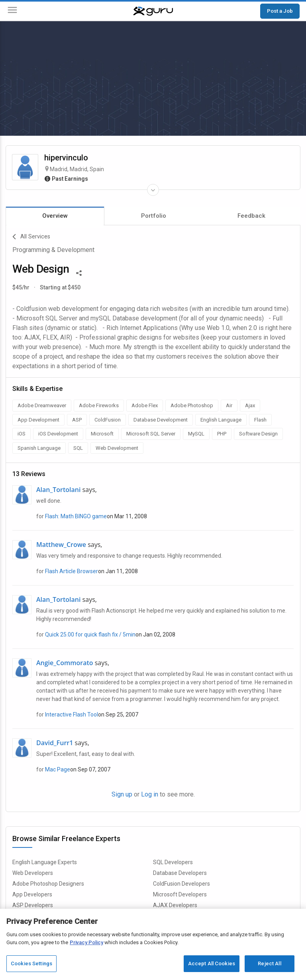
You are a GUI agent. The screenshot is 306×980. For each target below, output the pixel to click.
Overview (55, 216)
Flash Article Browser (72, 571)
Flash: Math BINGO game (76, 516)
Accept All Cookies (212, 963)
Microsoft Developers (180, 894)
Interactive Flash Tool (72, 715)
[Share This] (79, 272)
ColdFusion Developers (181, 884)
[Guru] (153, 11)
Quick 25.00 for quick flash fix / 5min (90, 634)
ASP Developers (33, 905)
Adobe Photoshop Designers (48, 884)
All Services (31, 237)
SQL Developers (173, 862)
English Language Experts (45, 862)
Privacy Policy (86, 942)
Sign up (122, 794)
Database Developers (180, 873)
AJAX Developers (175, 905)
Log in (150, 794)
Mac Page (58, 769)
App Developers (32, 894)
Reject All (269, 963)
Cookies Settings (31, 963)
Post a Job (280, 11)
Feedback (251, 216)
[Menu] (12, 11)
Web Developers (33, 873)
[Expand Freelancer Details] (153, 190)
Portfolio (154, 216)
